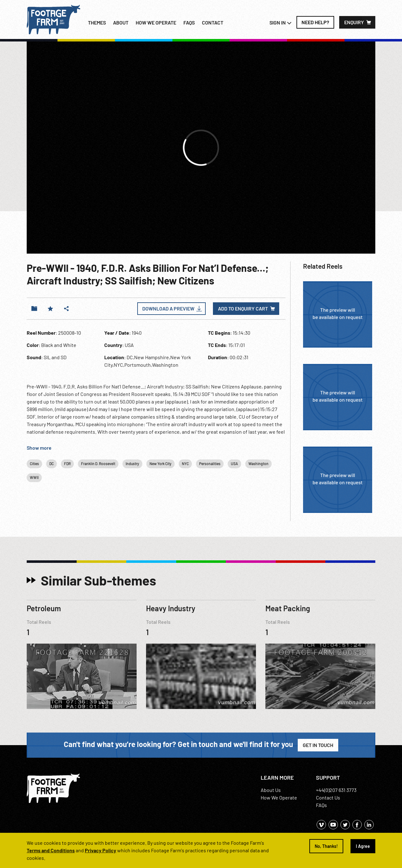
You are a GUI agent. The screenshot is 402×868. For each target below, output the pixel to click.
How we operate (156, 22)
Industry (132, 464)
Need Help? (315, 22)
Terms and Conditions (51, 850)
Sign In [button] (281, 23)
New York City (160, 464)
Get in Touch (318, 745)
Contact (213, 22)
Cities (34, 464)
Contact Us (328, 797)
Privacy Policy (100, 850)
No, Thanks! (326, 846)
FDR (67, 464)
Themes (97, 22)
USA (234, 464)
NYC (185, 464)
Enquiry (354, 22)
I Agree (363, 846)
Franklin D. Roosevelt (98, 464)
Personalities (210, 464)
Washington (258, 464)
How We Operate (279, 797)
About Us (271, 790)
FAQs (189, 22)
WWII (34, 477)
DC (52, 464)
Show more (39, 448)
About (121, 22)
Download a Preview (168, 308)
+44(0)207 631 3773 (336, 790)
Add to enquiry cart (243, 308)
